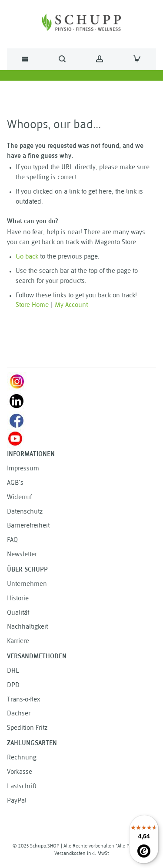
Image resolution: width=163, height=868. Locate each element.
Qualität (18, 613)
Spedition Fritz (27, 728)
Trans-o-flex (23, 700)
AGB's (15, 483)
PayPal (17, 801)
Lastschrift (22, 787)
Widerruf (19, 498)
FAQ (12, 540)
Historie (18, 599)
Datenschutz (25, 512)
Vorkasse (20, 772)
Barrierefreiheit (28, 526)
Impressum (23, 469)
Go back (27, 257)
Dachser (19, 714)
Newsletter (22, 555)
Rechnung (22, 758)
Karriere (18, 642)
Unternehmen (27, 584)
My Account (71, 305)
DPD (13, 686)
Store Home (32, 305)
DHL (13, 671)
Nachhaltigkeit (27, 627)
